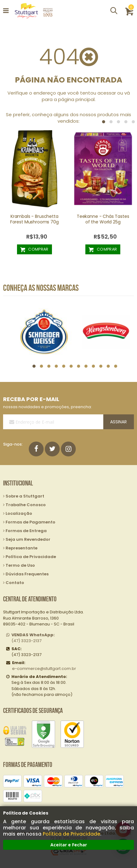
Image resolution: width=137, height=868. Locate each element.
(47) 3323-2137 (33, 638)
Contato (15, 583)
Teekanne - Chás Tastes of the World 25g (103, 219)
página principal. (77, 99)
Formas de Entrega (26, 531)
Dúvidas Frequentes (27, 574)
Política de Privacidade (71, 834)
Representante (21, 548)
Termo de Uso (20, 565)
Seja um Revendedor (28, 539)
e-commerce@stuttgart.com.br (44, 669)
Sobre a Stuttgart (25, 496)
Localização (19, 513)
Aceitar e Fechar (69, 845)
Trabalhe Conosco (26, 505)
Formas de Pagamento (30, 522)
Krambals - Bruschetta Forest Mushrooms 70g (34, 219)
